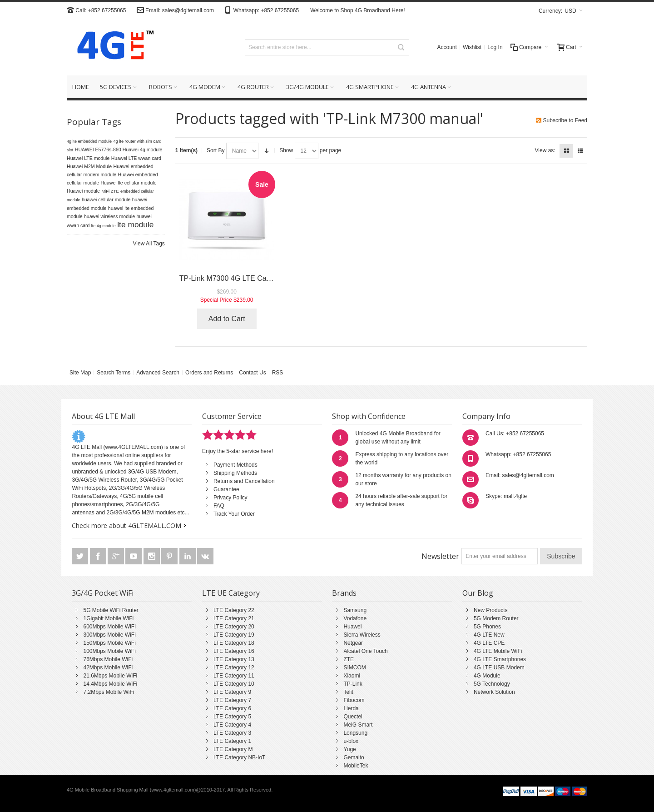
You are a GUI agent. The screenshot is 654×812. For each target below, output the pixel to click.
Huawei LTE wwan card (136, 158)
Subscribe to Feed (565, 120)
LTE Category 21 (234, 618)
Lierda (351, 708)
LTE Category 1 (232, 741)
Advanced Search (158, 373)
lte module (135, 224)
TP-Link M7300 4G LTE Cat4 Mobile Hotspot (251, 278)
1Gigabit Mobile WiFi (108, 618)
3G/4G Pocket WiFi (103, 593)
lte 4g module (104, 226)
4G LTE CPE (489, 643)
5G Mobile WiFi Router (111, 610)
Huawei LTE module (88, 158)
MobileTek (356, 766)
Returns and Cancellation (244, 481)
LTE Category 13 (234, 659)
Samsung (355, 610)
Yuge (349, 749)
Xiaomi (352, 676)
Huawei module (83, 191)
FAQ (219, 506)
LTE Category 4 (232, 725)
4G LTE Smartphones (500, 659)
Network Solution (494, 692)
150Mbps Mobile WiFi (109, 643)
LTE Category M (233, 749)
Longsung (355, 733)
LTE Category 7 (232, 700)
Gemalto (354, 757)
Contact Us (252, 373)
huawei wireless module (109, 216)
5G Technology (492, 684)
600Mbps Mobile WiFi (109, 627)
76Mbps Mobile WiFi (108, 659)
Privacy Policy (230, 498)
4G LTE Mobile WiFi (498, 651)
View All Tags (149, 244)
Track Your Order (234, 514)
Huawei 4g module (143, 149)
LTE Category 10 (234, 684)
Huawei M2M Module (89, 166)
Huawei (352, 627)
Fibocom (354, 700)
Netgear (353, 643)
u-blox (351, 741)
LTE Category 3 (232, 733)
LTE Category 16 (234, 651)
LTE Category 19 (234, 635)
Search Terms (114, 373)
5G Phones (487, 627)
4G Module (487, 676)
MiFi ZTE (110, 191)
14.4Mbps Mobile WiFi (110, 684)
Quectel (353, 717)
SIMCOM (354, 668)
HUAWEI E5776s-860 (98, 149)
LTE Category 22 (234, 610)
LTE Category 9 (232, 692)
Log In (495, 47)
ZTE (349, 659)
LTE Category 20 (234, 627)
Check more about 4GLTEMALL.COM (126, 526)
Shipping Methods (235, 473)
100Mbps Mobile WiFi (109, 651)
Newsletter (440, 556)
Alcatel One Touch (365, 651)
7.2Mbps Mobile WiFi (109, 692)
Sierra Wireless (362, 635)
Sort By (216, 150)
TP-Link (353, 684)
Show (286, 150)
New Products (491, 610)
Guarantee (226, 489)
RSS (278, 373)
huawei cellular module (106, 199)
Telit (348, 692)
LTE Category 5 (232, 717)
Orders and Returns (209, 373)
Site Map (80, 373)
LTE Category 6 (232, 708)
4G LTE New (489, 635)
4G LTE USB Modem (499, 668)
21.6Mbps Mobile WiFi (110, 676)
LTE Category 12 (234, 668)
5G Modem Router (496, 618)
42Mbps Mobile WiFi (108, 668)
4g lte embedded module (89, 141)
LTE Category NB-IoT (239, 757)
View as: (545, 150)
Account (447, 47)
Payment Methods (235, 465)
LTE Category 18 (234, 643)
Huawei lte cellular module (128, 183)
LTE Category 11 (234, 676)
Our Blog (478, 593)
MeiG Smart (358, 725)
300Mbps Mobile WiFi (109, 635)
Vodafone (355, 618)
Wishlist (472, 47)
